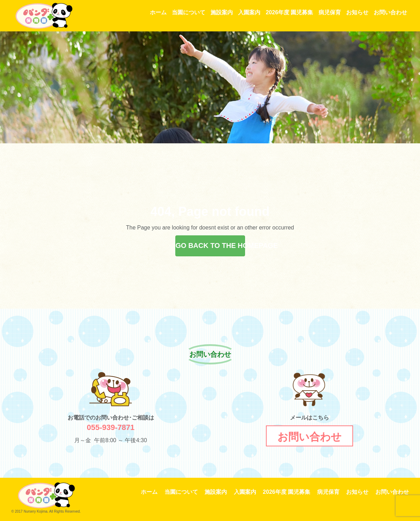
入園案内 (249, 12)
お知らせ (357, 12)
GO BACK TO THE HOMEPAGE (210, 246)
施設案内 (222, 12)
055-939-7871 (111, 427)
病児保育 (330, 12)
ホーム (158, 12)
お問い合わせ (390, 12)
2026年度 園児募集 (289, 12)
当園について (189, 12)
